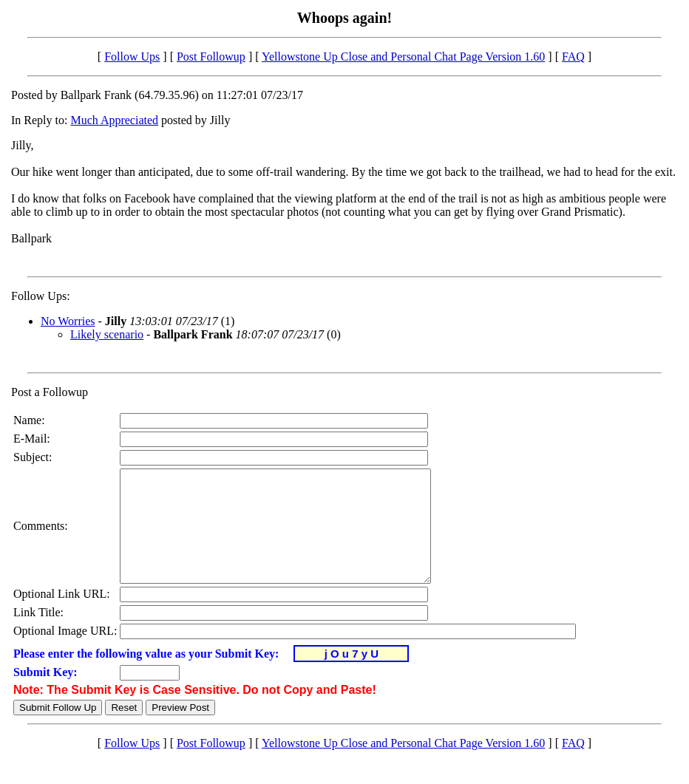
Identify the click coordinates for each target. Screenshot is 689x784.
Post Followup (211, 57)
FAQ (573, 57)
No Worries (68, 321)
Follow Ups (132, 57)
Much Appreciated (114, 120)
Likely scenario (107, 334)
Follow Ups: (41, 296)
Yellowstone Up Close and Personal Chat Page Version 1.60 (403, 57)
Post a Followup (50, 392)
